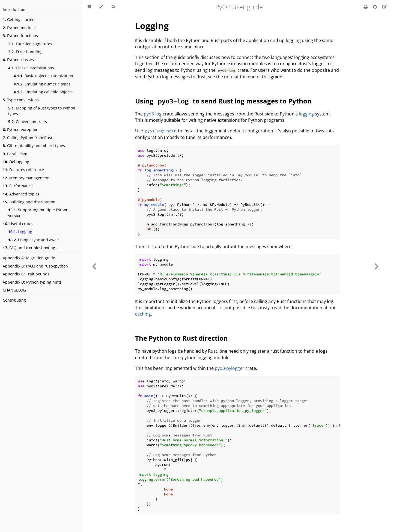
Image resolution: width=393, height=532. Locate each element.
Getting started (19, 20)
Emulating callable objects (43, 92)
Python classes (18, 60)
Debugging (16, 162)
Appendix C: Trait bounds (26, 274)
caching (143, 314)
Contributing (14, 300)
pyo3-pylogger (230, 368)
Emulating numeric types (42, 84)
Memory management (26, 178)
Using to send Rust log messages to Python (223, 101)
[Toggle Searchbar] (113, 7)
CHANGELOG (14, 290)
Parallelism (15, 154)
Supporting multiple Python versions (38, 213)
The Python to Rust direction (181, 338)
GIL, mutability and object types (34, 146)
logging (306, 114)
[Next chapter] (377, 266)
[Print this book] (366, 7)
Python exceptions (22, 130)
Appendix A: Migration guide (29, 258)
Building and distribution (29, 202)
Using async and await (34, 240)
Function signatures (30, 44)
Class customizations (31, 68)
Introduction (14, 9)
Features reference (23, 170)
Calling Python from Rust (28, 138)
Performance (18, 186)
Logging (20, 232)
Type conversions (21, 100)
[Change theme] (101, 7)
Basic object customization (43, 76)
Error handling (25, 52)
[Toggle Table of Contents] (89, 7)
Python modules (20, 28)
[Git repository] (376, 7)
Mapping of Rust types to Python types (42, 111)
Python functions (20, 36)
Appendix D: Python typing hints (32, 282)
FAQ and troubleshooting (29, 248)
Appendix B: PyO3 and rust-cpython (35, 266)
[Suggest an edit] (385, 7)
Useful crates (18, 224)
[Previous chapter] (94, 266)
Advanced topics (21, 194)
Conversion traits (28, 122)
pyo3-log (153, 114)
